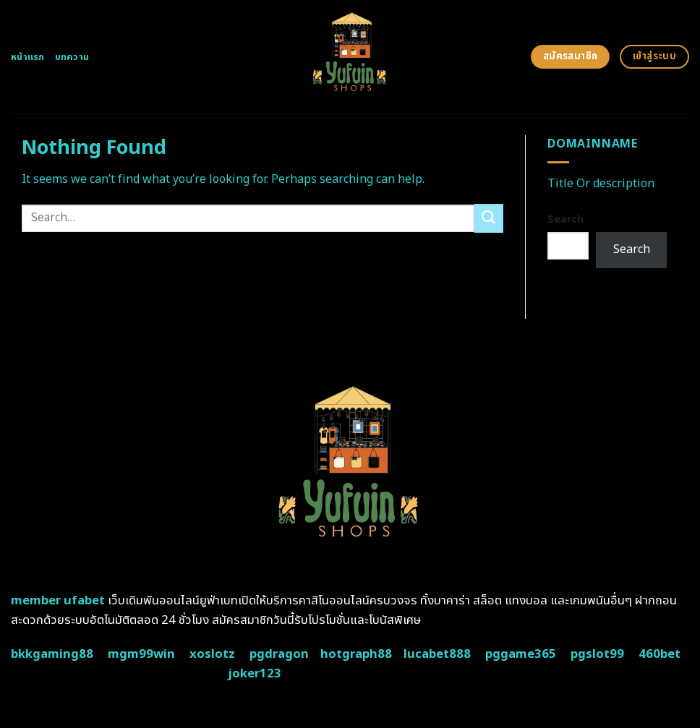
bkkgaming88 (52, 654)
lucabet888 (437, 654)
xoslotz (212, 654)
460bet (660, 654)
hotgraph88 (356, 654)
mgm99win (141, 654)
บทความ (72, 57)
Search (565, 219)
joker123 (255, 674)
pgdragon (279, 654)
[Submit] (489, 218)
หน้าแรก (28, 57)
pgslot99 (597, 654)
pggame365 (521, 654)
